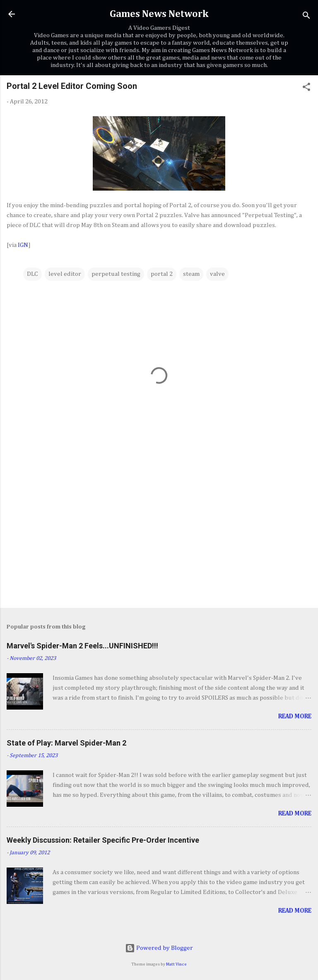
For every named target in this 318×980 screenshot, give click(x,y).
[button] (306, 88)
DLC (33, 274)
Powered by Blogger (159, 948)
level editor (65, 274)
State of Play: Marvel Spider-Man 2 (66, 743)
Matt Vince (176, 964)
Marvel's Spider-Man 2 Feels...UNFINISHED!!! (82, 646)
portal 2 (162, 274)
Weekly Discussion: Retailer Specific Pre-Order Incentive (103, 840)
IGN (23, 245)
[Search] (306, 17)
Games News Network (159, 14)
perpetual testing (116, 274)
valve (217, 274)
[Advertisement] (159, 537)
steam (191, 274)
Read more (295, 716)
